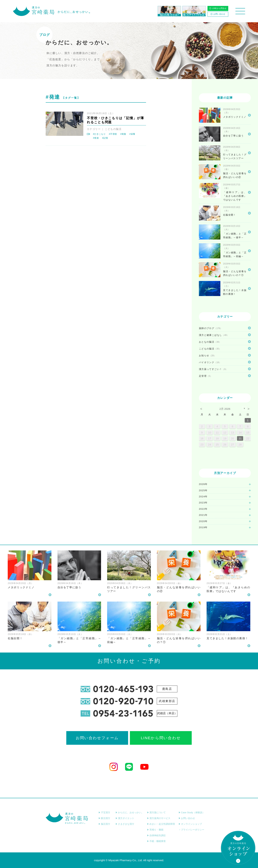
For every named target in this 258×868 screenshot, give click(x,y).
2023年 (203, 503)
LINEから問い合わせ (161, 738)
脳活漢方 (104, 824)
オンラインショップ (190, 824)
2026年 (203, 484)
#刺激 (123, 134)
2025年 (203, 490)
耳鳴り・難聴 (155, 830)
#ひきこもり (99, 134)
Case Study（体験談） (192, 812)
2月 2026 (225, 409)
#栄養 (132, 134)
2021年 (203, 515)
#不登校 (113, 134)
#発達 (96, 138)
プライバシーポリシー (191, 830)
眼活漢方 (104, 818)
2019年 (203, 527)
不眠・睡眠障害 (156, 841)
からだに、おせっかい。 (130, 812)
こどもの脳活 (113, 129)
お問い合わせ (218, 14)
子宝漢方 (104, 812)
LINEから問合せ (218, 8)
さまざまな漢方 (125, 824)
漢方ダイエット (125, 818)
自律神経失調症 (156, 835)
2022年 (203, 509)
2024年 (203, 497)
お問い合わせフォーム (97, 738)
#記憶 (105, 138)
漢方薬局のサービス (159, 818)
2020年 (203, 521)
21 (240, 438)
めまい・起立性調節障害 (161, 824)
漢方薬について (156, 812)
